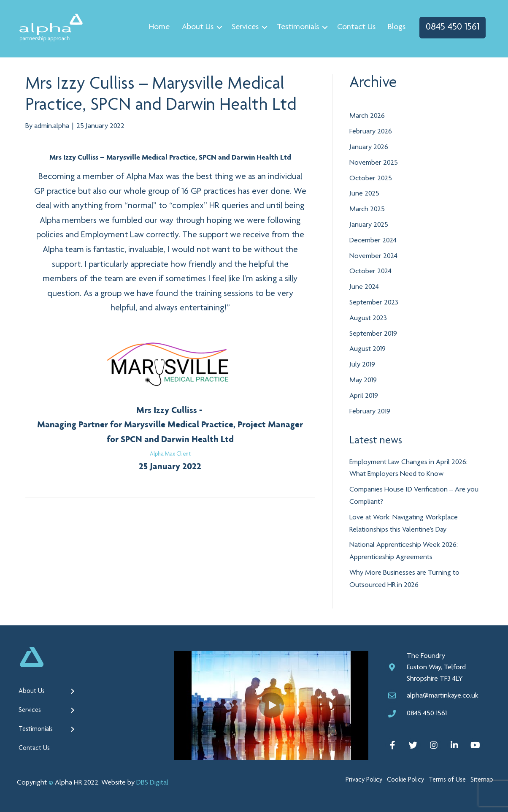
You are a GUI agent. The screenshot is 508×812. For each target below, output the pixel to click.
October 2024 (370, 271)
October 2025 (371, 178)
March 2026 (367, 116)
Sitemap (482, 780)
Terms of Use (447, 780)
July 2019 (362, 364)
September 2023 (374, 302)
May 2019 (363, 380)
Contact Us (354, 27)
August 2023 (368, 318)
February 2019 (370, 411)
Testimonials (296, 27)
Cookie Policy (405, 780)
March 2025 (367, 209)
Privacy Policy (364, 780)
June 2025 (364, 194)
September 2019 (373, 334)
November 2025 (374, 163)
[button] (271, 705)
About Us (196, 27)
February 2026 (371, 131)
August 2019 (367, 349)
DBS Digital (152, 782)
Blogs (395, 27)
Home (157, 27)
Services (243, 27)
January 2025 (369, 225)
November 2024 (373, 256)
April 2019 (364, 396)
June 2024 (364, 287)
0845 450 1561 (450, 27)
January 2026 (369, 147)
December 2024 (373, 240)
